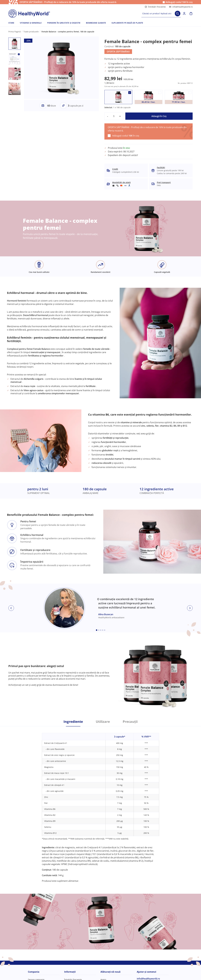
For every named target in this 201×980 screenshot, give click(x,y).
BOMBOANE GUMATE (96, 23)
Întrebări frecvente (155, 7)
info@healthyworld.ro (181, 7)
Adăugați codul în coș (179, 2)
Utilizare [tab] (103, 722)
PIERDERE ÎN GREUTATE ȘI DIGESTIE (64, 23)
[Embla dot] (97, 630)
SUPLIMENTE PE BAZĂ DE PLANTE (127, 23)
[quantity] (114, 116)
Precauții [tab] (130, 722)
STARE (11, 23)
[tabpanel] (100, 804)
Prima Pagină (15, 32)
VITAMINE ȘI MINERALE (31, 23)
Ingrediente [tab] (73, 722)
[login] (184, 14)
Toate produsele (31, 32)
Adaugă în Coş (159, 116)
